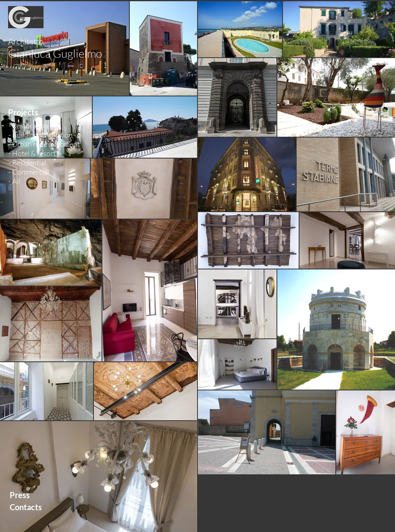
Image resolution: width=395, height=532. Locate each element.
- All (14, 181)
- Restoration (28, 125)
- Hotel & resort (32, 153)
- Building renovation (41, 135)
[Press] (44, 495)
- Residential (27, 163)
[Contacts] (44, 507)
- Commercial (29, 172)
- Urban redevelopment (44, 144)
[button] (37, 112)
